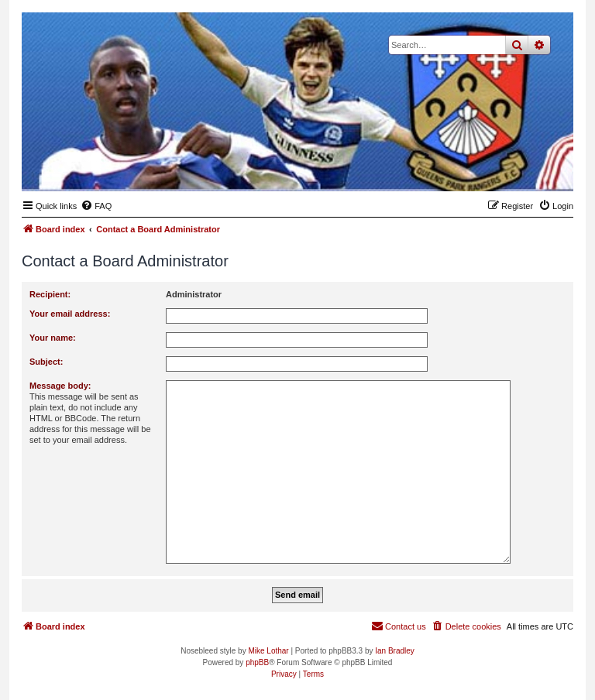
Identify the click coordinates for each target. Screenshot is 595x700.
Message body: (60, 386)
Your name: (53, 338)
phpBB (257, 662)
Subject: (46, 362)
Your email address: (70, 314)
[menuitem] (96, 206)
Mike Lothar (268, 651)
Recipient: (50, 294)
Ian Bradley (395, 651)
